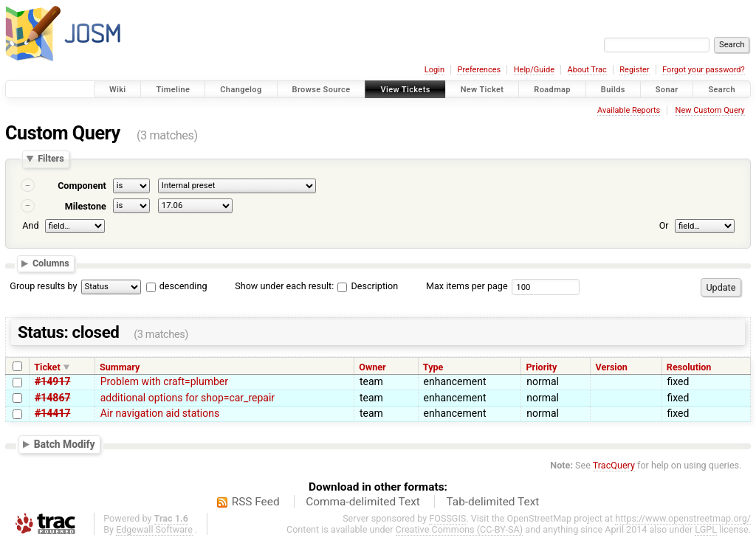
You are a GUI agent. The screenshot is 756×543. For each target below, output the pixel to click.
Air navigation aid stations (160, 413)
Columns (51, 263)
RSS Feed (256, 502)
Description (368, 286)
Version (612, 367)
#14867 (52, 398)
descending (183, 286)
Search (722, 90)
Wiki (118, 90)
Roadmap (552, 90)
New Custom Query (710, 110)
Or (664, 225)
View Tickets (405, 90)
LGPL (706, 529)
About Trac (587, 70)
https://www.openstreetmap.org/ (683, 518)
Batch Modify (65, 443)
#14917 (52, 381)
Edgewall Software (154, 529)
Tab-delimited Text (492, 502)
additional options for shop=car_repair (188, 398)
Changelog (241, 90)
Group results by (43, 286)
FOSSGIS (447, 518)
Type (433, 367)
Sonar (667, 90)
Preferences (479, 70)
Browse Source (322, 90)
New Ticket (482, 90)
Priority (542, 367)
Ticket (47, 367)
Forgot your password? (704, 70)
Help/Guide (534, 70)
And (30, 225)
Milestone (86, 206)
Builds (613, 90)
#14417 (52, 413)
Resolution (689, 367)
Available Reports (629, 110)
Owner (372, 367)
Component (82, 186)
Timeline (173, 90)
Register (634, 70)
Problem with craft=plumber (164, 381)
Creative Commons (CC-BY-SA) (460, 529)
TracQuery (614, 465)
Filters (51, 159)
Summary (120, 367)
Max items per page (467, 286)
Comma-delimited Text (363, 502)
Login (434, 70)
